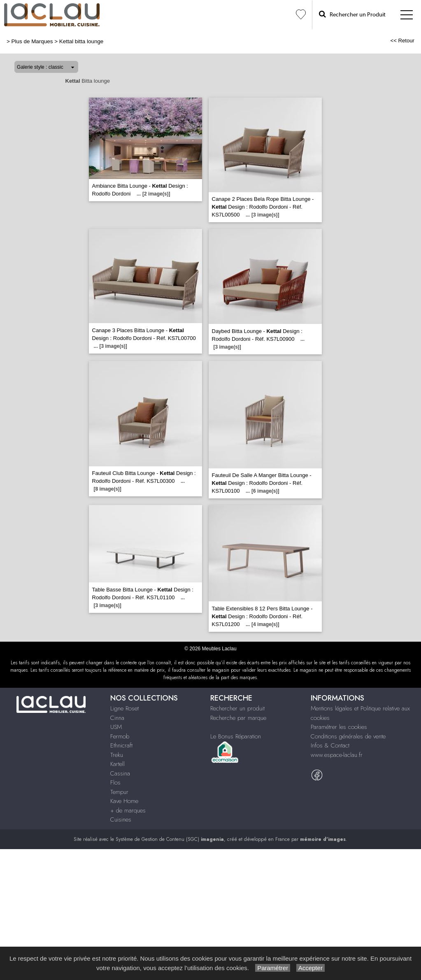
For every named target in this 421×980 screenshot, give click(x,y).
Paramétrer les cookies (339, 727)
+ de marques (128, 810)
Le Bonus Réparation (236, 736)
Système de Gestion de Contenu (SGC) (170, 839)
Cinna (117, 718)
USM (116, 727)
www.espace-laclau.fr (337, 755)
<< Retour (402, 41)
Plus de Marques (32, 41)
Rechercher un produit (237, 708)
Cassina (120, 773)
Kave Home (124, 801)
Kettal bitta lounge (81, 41)
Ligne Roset (124, 708)
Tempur (119, 792)
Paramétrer (273, 968)
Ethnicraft (121, 745)
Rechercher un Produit (352, 14)
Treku (117, 755)
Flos (115, 782)
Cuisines (121, 819)
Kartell (117, 764)
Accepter (311, 968)
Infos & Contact (330, 745)
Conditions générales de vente (348, 736)
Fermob (120, 736)
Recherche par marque (238, 718)
